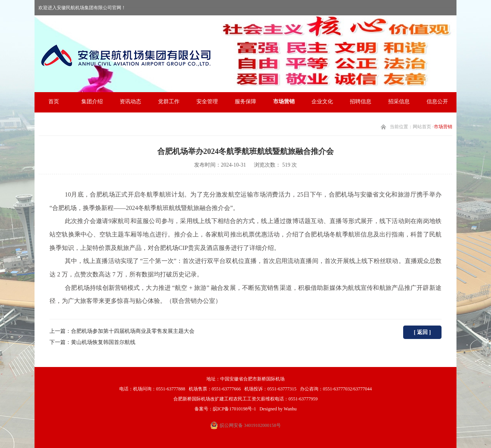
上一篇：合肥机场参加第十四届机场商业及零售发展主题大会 (122, 331)
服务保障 (245, 102)
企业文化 (322, 102)
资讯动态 (130, 102)
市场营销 (284, 102)
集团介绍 (92, 102)
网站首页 (422, 127)
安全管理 (207, 102)
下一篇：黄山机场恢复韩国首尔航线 (92, 342)
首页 (54, 102)
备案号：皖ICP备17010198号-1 (225, 409)
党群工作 (169, 102)
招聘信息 (361, 102)
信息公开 (437, 102)
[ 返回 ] (422, 332)
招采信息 (399, 102)
